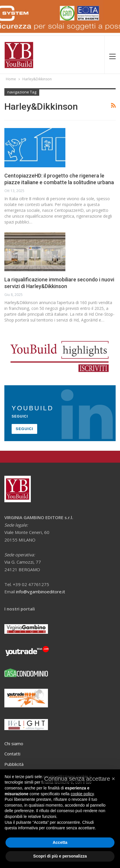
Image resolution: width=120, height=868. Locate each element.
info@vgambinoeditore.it (41, 592)
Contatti (12, 754)
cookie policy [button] (82, 794)
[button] (80, 779)
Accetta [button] (60, 842)
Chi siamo (14, 743)
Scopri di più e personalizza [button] (60, 856)
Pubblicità (14, 764)
